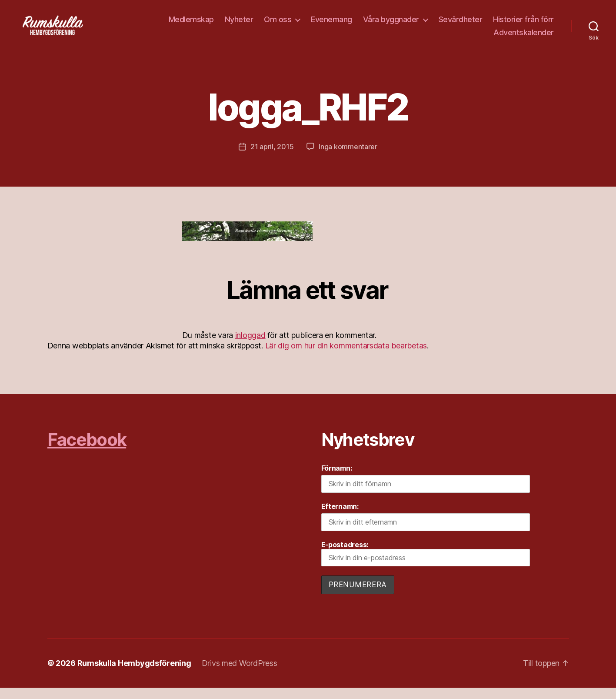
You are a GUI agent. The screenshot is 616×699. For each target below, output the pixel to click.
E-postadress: (426, 565)
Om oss (278, 25)
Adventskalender (524, 38)
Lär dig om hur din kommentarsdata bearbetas (346, 357)
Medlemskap (191, 25)
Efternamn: (340, 518)
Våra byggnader (391, 25)
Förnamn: (337, 480)
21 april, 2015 (272, 158)
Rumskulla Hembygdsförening (134, 674)
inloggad (250, 347)
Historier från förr (523, 25)
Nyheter (239, 25)
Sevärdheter (461, 25)
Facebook (87, 451)
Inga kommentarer (348, 158)
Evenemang (331, 25)
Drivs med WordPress (240, 674)
